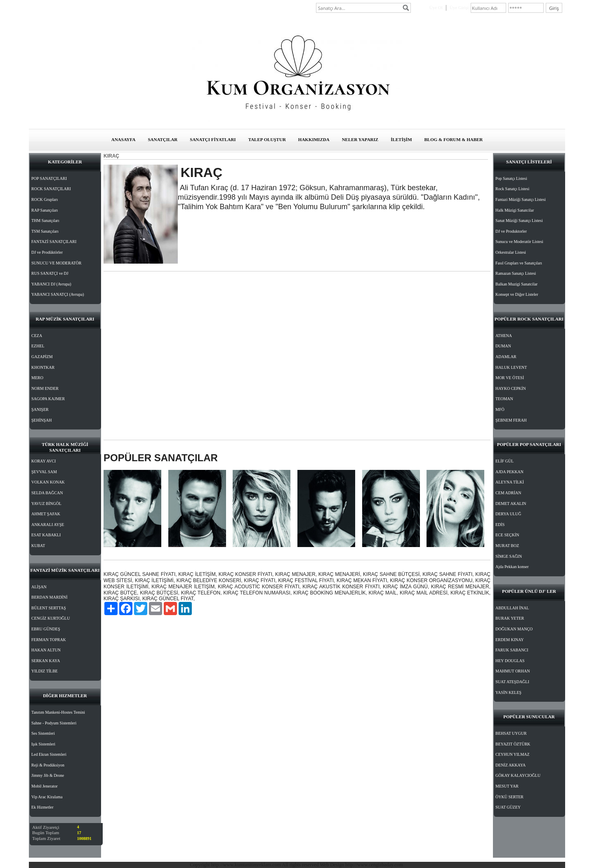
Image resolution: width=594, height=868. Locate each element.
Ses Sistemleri (43, 733)
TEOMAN (504, 399)
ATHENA (504, 336)
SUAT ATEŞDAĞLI (512, 682)
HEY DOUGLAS (510, 661)
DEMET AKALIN (511, 504)
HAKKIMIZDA (314, 139)
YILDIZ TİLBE (45, 671)
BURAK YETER (510, 618)
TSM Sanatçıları (45, 231)
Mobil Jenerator (45, 786)
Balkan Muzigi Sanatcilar (516, 284)
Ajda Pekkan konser (512, 567)
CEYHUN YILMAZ (513, 754)
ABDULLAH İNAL (512, 608)
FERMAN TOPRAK (49, 640)
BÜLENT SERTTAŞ (49, 608)
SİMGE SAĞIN (509, 556)
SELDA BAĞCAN (47, 493)
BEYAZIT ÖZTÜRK (513, 744)
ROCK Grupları (45, 199)
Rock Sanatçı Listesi (512, 189)
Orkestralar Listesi (511, 252)
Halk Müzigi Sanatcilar (515, 210)
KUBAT (38, 546)
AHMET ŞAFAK (46, 514)
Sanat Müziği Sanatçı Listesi (519, 221)
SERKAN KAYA (46, 661)
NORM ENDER (45, 388)
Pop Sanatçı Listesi (511, 178)
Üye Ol (436, 7)
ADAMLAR (506, 357)
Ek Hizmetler (42, 807)
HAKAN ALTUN (46, 650)
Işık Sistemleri (43, 744)
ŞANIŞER (40, 409)
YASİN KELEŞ (508, 692)
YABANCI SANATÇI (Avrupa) (58, 294)
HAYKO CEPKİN (511, 388)
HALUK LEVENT (511, 367)
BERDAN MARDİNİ (49, 597)
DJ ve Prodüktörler (47, 252)
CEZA (37, 336)
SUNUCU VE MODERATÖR (57, 263)
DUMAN (503, 346)
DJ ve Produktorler (511, 231)
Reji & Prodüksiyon (48, 765)
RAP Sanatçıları (45, 210)
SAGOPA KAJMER (48, 399)
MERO (37, 378)
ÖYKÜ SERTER (509, 797)
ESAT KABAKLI (46, 535)
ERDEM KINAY (510, 640)
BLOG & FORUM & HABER (454, 139)
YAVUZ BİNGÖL (46, 504)
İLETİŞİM (401, 139)
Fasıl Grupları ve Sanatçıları (519, 263)
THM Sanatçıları (45, 221)
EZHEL (38, 346)
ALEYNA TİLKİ (510, 482)
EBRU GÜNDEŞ (46, 629)
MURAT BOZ (507, 546)
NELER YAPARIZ (360, 139)
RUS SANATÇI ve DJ (50, 273)
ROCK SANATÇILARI (51, 189)
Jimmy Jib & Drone (48, 775)
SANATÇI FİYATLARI (213, 139)
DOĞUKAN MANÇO (514, 629)
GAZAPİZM (42, 357)
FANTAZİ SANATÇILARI (54, 242)
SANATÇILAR (163, 139)
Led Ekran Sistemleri (49, 754)
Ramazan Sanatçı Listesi (516, 273)
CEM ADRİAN (508, 493)
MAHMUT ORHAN (513, 671)
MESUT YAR (507, 786)
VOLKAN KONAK (48, 482)
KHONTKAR (43, 367)
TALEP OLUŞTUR (267, 139)
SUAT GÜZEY (508, 807)
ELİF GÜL (504, 461)
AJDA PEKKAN (509, 472)
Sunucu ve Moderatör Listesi (519, 242)
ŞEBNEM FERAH (511, 420)
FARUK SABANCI (512, 650)
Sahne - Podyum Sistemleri (54, 723)
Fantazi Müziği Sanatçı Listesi (521, 199)
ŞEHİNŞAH (41, 420)
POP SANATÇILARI (49, 178)
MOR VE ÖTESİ (510, 378)
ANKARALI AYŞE (48, 525)
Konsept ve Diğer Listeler (517, 294)
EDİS (500, 525)
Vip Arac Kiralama (47, 797)
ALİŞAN (39, 587)
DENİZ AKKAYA (510, 765)
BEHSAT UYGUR (511, 733)
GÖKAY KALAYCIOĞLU (518, 775)
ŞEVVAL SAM (44, 472)
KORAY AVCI (44, 461)
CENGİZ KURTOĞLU (51, 618)
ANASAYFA (124, 139)
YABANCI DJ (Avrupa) (51, 284)
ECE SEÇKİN (507, 535)
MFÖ (500, 409)
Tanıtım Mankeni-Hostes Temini (58, 712)
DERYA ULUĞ (508, 514)
